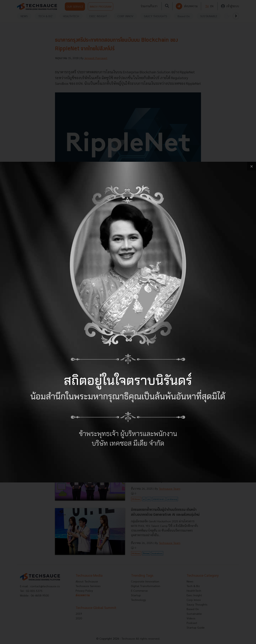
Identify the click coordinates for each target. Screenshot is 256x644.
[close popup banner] (251, 166)
